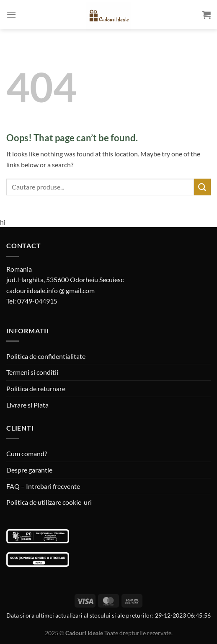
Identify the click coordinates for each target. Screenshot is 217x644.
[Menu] (11, 14)
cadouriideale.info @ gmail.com (50, 290)
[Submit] (202, 187)
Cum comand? (27, 453)
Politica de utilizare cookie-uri (49, 502)
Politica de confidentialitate (46, 356)
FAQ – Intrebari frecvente (43, 486)
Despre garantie (29, 470)
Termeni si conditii (32, 372)
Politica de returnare (36, 388)
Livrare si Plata (27, 405)
